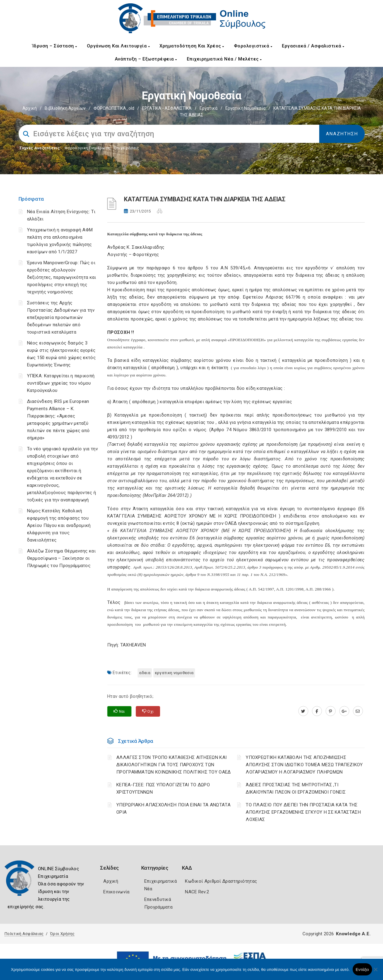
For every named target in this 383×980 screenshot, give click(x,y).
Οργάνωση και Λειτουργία (118, 46)
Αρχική (30, 108)
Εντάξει (362, 970)
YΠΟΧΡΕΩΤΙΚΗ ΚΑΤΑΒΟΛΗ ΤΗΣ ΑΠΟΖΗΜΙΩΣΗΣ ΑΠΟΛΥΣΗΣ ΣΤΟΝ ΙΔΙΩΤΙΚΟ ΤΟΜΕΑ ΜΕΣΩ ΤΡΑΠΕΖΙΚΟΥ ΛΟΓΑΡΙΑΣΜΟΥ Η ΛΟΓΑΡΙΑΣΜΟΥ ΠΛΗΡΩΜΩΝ (304, 765)
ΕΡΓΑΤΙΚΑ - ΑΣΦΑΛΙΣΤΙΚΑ (167, 108)
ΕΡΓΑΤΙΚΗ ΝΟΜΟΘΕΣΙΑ (174, 673)
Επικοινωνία (116, 892)
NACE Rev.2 (197, 892)
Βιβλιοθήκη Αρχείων (65, 108)
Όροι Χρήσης (62, 934)
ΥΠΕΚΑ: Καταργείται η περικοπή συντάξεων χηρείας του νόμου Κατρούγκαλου (61, 383)
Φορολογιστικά (253, 46)
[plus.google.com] (344, 711)
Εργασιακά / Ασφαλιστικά (313, 46)
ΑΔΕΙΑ (145, 673)
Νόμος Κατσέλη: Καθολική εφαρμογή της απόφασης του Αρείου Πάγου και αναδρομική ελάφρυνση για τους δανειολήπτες (59, 525)
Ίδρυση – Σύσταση (55, 46)
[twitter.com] (303, 711)
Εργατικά (209, 108)
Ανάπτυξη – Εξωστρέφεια (146, 59)
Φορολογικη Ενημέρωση (87, 148)
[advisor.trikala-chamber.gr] (358, 711)
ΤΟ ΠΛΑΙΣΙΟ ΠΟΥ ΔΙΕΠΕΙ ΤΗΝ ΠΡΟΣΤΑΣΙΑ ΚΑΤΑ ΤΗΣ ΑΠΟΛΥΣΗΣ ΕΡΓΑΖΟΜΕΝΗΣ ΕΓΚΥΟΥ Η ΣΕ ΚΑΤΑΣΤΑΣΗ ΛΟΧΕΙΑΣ (303, 812)
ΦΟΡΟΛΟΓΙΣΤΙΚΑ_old (114, 108)
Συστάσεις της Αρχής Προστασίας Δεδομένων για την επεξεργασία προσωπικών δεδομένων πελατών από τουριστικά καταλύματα (61, 317)
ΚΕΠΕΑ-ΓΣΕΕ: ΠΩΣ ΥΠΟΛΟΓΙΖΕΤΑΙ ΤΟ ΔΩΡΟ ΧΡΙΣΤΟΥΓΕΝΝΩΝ (163, 788)
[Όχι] (375, 972)
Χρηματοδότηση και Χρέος (192, 46)
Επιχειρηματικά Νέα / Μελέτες (224, 59)
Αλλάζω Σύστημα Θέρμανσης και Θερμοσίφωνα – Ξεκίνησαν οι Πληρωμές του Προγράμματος (61, 558)
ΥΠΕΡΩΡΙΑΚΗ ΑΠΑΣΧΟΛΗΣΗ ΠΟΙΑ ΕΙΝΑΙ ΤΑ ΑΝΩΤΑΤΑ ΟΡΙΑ (173, 809)
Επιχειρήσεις (127, 148)
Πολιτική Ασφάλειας (24, 934)
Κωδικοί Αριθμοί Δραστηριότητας (221, 881)
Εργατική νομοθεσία (245, 108)
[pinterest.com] (331, 711)
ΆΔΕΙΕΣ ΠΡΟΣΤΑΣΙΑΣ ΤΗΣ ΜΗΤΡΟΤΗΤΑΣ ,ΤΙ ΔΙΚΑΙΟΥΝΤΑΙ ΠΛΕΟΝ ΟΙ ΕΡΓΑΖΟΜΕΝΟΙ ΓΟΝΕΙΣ (296, 788)
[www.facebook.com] (317, 711)
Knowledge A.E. (353, 934)
